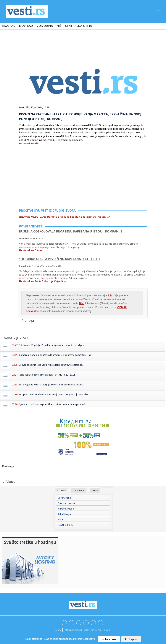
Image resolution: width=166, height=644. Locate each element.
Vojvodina (45, 26)
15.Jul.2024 (36, 107)
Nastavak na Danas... (32, 250)
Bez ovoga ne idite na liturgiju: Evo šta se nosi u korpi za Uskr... (52, 385)
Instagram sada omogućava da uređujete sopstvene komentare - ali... (56, 355)
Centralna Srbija (79, 26)
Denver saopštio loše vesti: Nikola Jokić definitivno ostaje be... (51, 365)
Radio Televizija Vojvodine (38, 266)
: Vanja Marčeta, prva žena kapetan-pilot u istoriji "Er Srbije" (65, 217)
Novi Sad (26, 26)
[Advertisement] (83, 43)
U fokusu (62, 491)
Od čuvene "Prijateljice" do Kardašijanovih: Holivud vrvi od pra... (52, 345)
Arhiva (95, 491)
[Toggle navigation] (158, 11)
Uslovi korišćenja (92, 630)
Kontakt (107, 630)
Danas (29, 239)
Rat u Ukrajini (65, 514)
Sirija (60, 519)
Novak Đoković (66, 525)
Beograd (8, 26)
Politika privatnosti (73, 630)
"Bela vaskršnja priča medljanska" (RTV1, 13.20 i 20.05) (47, 375)
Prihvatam (109, 639)
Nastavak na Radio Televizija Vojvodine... (44, 281)
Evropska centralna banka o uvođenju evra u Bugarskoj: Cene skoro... (55, 394)
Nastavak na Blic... (30, 144)
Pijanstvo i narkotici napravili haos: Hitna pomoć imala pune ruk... (53, 404)
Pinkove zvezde (66, 509)
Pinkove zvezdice (67, 503)
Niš (59, 26)
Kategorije (79, 491)
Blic (28, 107)
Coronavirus (64, 498)
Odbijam (131, 639)
